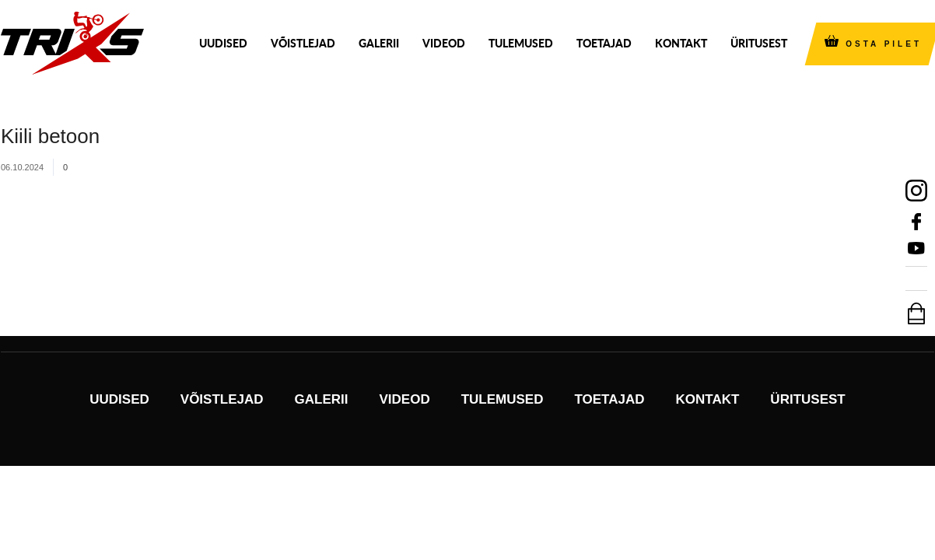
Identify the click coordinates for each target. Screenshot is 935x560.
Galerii (379, 43)
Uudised (223, 43)
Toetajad (604, 43)
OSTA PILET (884, 44)
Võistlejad (303, 43)
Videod (444, 43)
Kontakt (681, 43)
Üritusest (759, 43)
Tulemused (521, 43)
